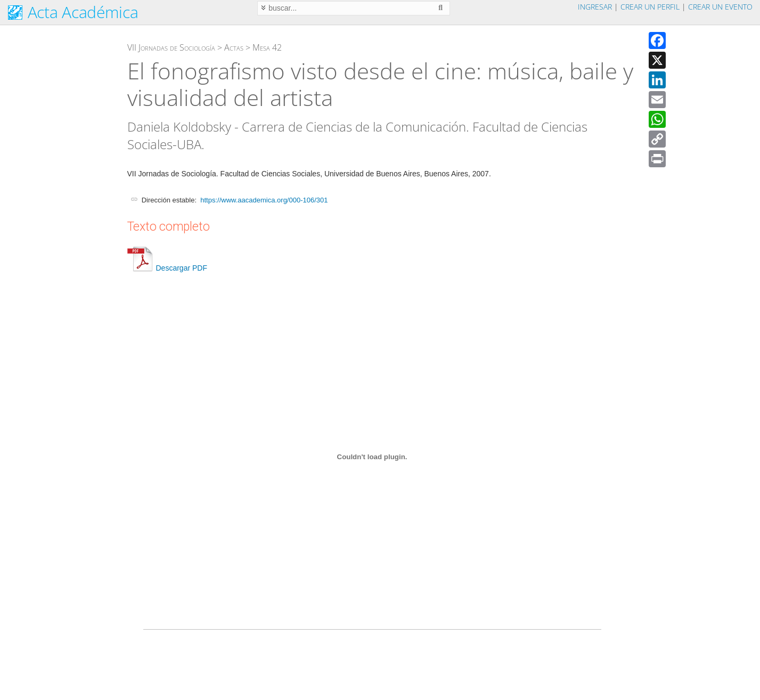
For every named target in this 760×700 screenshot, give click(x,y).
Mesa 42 (267, 47)
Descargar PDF (167, 268)
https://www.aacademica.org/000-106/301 (264, 200)
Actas (234, 47)
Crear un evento (720, 7)
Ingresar (595, 7)
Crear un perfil (650, 7)
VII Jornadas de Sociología (171, 47)
